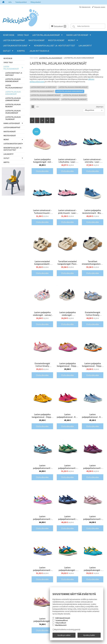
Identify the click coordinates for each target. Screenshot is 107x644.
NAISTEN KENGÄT (37, 40)
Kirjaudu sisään (100, 7)
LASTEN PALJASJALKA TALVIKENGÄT (74, 99)
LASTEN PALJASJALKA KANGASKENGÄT (70, 91)
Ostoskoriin (42, 171)
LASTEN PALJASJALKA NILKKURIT (75, 95)
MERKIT (72, 40)
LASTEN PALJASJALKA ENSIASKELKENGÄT (73, 87)
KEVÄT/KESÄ (9, 35)
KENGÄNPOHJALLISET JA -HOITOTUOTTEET (55, 46)
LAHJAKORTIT (85, 46)
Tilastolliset (61, 623)
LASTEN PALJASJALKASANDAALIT (42, 91)
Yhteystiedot (36, 2)
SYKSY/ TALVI (23, 35)
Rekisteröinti (86, 7)
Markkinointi (61, 625)
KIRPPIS (21, 51)
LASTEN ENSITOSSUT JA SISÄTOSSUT (44, 87)
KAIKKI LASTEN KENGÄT (77, 35)
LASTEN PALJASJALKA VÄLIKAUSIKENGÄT (45, 99)
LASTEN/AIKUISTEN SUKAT (15, 46)
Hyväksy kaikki (89, 635)
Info (10, 2)
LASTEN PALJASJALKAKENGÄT (46, 35)
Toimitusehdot (21, 2)
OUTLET (7, 51)
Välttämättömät (63, 618)
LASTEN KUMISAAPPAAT (14, 40)
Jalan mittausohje (39, 51)
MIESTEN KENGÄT (56, 40)
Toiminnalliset (62, 620)
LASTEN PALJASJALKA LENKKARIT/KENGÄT (46, 95)
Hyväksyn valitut (64, 635)
